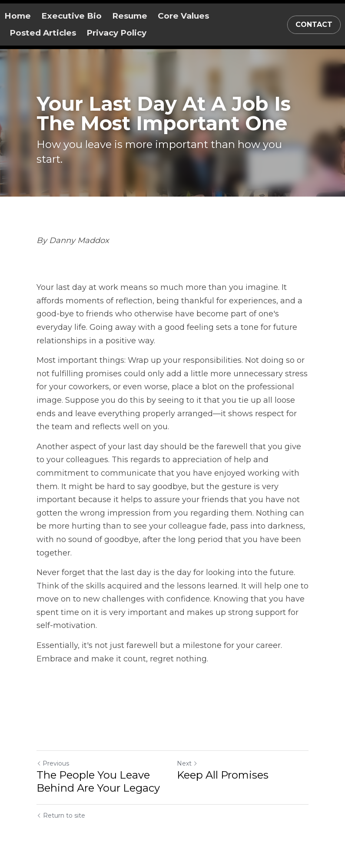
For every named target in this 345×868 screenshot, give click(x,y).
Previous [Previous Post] (53, 763)
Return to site (61, 815)
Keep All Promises (223, 775)
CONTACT (314, 25)
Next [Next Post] (187, 763)
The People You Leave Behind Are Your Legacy (98, 781)
